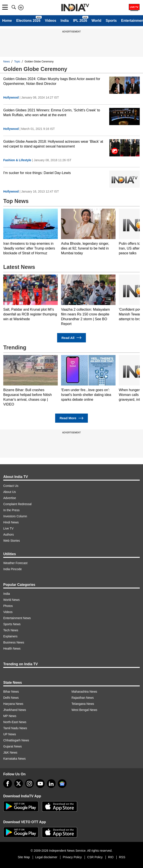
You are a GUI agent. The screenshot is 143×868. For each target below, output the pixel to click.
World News (11, 600)
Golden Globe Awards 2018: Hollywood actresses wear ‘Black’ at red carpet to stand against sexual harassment (53, 144)
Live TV (8, 528)
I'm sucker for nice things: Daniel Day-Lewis (37, 173)
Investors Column (15, 516)
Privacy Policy (72, 857)
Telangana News (83, 704)
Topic (17, 62)
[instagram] (29, 784)
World (96, 21)
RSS (122, 857)
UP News (10, 734)
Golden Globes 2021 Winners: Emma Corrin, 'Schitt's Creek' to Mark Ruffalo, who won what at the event (52, 113)
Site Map (24, 857)
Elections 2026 (28, 21)
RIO (111, 857)
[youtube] (40, 784)
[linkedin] (51, 784)
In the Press (11, 510)
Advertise (10, 498)
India (65, 21)
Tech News (11, 630)
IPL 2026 (80, 21)
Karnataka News (14, 759)
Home (7, 21)
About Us (10, 492)
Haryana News (13, 704)
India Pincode (13, 569)
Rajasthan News (83, 698)
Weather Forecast (15, 563)
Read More (71, 418)
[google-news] (62, 784)
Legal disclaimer (46, 857)
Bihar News (11, 692)
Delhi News (11, 698)
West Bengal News (84, 710)
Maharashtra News (84, 692)
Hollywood (11, 97)
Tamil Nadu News (15, 728)
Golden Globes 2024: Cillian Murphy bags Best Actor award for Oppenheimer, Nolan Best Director (52, 81)
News (7, 62)
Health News (12, 648)
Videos (51, 21)
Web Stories (12, 541)
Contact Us (11, 486)
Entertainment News (17, 618)
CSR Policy (95, 857)
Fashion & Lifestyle (17, 160)
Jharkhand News (15, 710)
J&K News (10, 752)
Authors (9, 535)
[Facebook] (8, 784)
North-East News (15, 722)
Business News (14, 642)
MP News (10, 716)
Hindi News (11, 522)
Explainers (10, 636)
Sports (111, 21)
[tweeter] (19, 784)
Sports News (12, 624)
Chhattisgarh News (16, 740)
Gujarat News (13, 746)
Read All (71, 338)
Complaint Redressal (17, 504)
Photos (8, 606)
